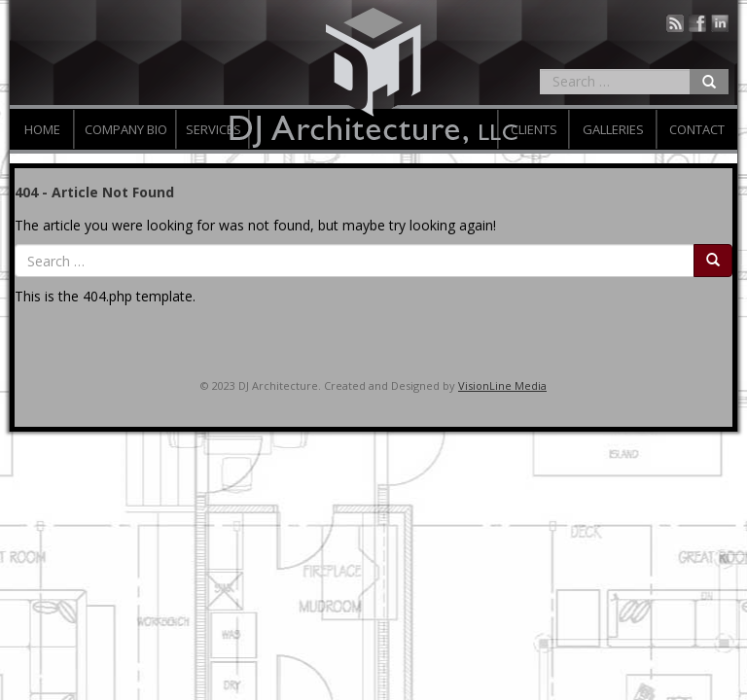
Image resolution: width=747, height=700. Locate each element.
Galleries (613, 129)
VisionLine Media (502, 385)
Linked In (720, 23)
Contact (697, 129)
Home (42, 129)
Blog (675, 23)
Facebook (697, 23)
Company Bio (126, 129)
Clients (534, 129)
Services (213, 129)
